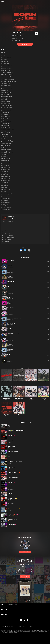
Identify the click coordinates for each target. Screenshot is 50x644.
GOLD (31, 398)
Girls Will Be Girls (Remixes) (43, 382)
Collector (31, 382)
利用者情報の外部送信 (21, 627)
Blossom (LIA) (8, 234)
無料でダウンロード (25, 576)
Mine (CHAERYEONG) (9, 238)
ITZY (20, 35)
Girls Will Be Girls (7, 398)
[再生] (36, 33)
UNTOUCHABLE (8, 226)
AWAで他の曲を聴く (25, 552)
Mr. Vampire (7, 228)
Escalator (7, 242)
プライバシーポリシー (10, 627)
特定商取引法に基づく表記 (32, 627)
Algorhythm (43, 398)
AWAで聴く (25, 44)
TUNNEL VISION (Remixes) (7, 382)
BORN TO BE (11, 217)
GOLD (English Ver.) (19, 398)
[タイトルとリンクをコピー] (29, 250)
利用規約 (3, 627)
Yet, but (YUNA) (8, 240)
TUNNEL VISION (19, 382)
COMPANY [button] (4, 614)
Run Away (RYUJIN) (9, 236)
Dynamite (7, 230)
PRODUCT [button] (4, 610)
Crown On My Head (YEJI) (10, 232)
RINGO (19, 415)
